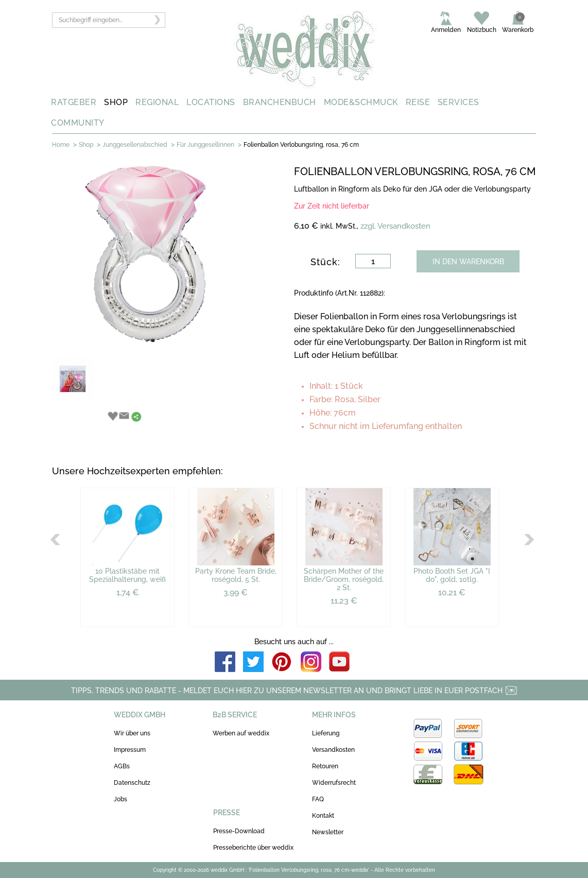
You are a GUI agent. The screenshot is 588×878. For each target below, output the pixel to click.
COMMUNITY (78, 123)
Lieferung (326, 733)
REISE (418, 102)
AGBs (122, 766)
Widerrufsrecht (334, 783)
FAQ (318, 799)
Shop (86, 145)
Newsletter (328, 832)
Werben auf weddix (241, 733)
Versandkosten (333, 750)
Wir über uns (132, 733)
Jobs (120, 799)
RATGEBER (74, 102)
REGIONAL (157, 102)
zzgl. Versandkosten (395, 226)
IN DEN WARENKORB (468, 262)
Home (61, 145)
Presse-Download (239, 831)
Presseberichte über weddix (253, 848)
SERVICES (459, 102)
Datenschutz (132, 783)
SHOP (116, 102)
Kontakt (323, 816)
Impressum (130, 750)
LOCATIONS (211, 102)
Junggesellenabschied (135, 145)
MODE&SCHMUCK (361, 102)
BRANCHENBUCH (280, 102)
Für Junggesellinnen (205, 145)
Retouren (325, 766)
